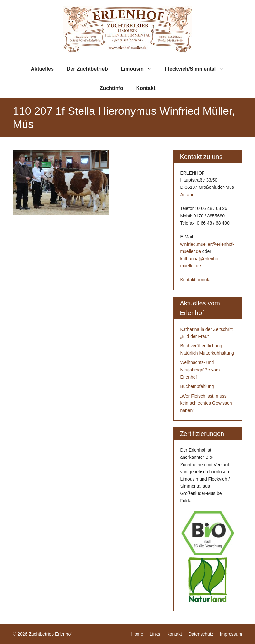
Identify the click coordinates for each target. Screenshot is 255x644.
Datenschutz (201, 634)
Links (155, 634)
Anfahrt (187, 195)
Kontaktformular (196, 280)
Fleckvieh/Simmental (198, 69)
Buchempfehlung (197, 386)
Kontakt (146, 88)
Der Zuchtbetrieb (87, 69)
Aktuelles (42, 69)
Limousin (140, 69)
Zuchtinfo (112, 88)
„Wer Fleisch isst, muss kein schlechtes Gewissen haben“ (206, 403)
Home (137, 634)
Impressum (231, 634)
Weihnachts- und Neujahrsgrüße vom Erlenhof (200, 370)
